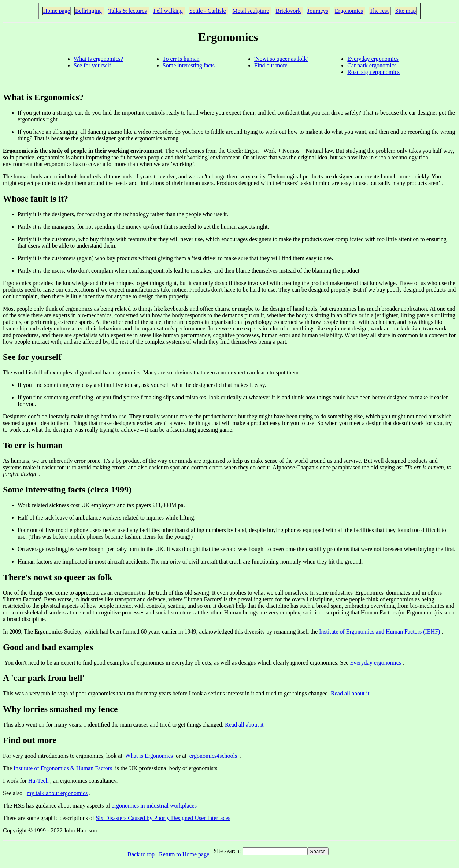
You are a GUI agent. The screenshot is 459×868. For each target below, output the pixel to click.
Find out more (271, 65)
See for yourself (92, 65)
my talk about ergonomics (57, 793)
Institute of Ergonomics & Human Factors (63, 768)
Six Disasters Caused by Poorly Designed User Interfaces (163, 818)
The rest (379, 11)
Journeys (318, 11)
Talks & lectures (128, 11)
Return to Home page (184, 854)
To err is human (181, 59)
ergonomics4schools (213, 756)
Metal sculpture (251, 11)
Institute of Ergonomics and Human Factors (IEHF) (380, 631)
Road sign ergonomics (373, 72)
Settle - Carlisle (208, 11)
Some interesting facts (189, 65)
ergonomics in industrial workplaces (154, 806)
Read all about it (350, 693)
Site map (406, 11)
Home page (57, 11)
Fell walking (168, 11)
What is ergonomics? (98, 59)
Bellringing (88, 11)
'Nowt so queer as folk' (281, 59)
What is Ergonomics (149, 756)
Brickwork (288, 11)
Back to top (141, 854)
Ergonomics (349, 11)
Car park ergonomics (372, 65)
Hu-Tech (38, 781)
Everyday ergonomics (373, 59)
